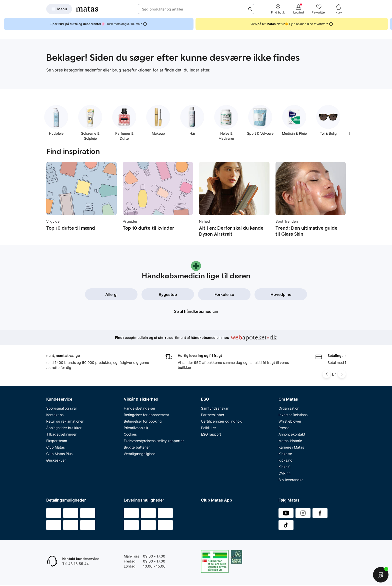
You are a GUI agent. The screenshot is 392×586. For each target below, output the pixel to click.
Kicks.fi (284, 467)
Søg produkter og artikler (163, 9)
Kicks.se (285, 454)
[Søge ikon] (250, 9)
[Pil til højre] (342, 374)
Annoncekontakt (292, 434)
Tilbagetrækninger (61, 434)
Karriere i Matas (291, 447)
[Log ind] (298, 9)
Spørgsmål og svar (62, 408)
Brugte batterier (137, 447)
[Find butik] (278, 9)
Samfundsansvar (215, 408)
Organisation (289, 408)
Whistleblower (290, 421)
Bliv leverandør (291, 480)
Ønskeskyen (56, 460)
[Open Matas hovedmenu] (59, 9)
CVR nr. (284, 473)
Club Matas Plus (59, 454)
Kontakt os (55, 415)
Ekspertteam (57, 441)
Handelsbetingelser (139, 408)
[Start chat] (381, 575)
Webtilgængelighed (140, 454)
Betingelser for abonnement (146, 415)
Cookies (130, 434)
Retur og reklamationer (65, 421)
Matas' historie (290, 441)
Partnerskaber (213, 415)
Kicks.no (285, 460)
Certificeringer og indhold (222, 421)
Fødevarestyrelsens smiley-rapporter (154, 441)
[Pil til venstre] (326, 374)
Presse (284, 428)
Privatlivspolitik (136, 428)
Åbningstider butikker (64, 428)
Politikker (208, 428)
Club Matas (55, 447)
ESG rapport (211, 434)
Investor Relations (293, 415)
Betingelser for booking (143, 421)
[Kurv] (339, 9)
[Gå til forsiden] (87, 9)
